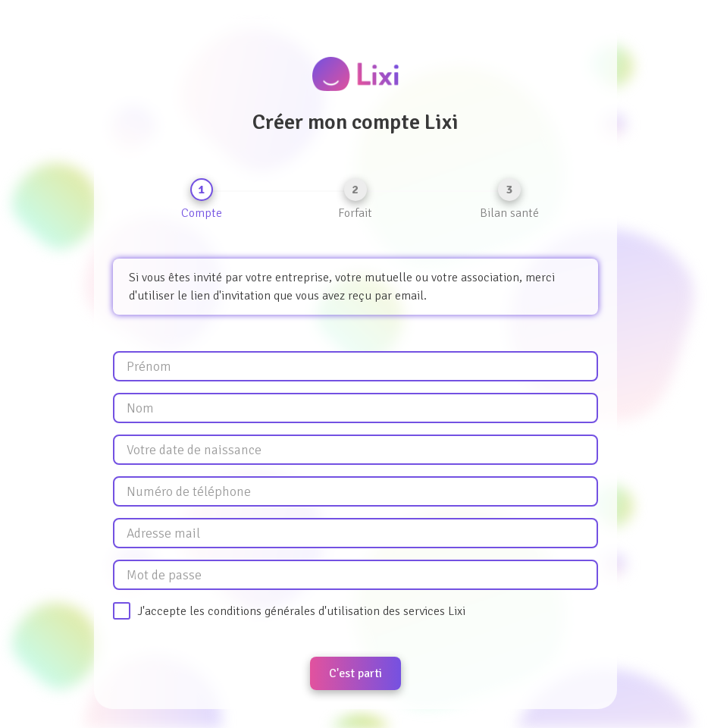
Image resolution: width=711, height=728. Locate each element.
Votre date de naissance (194, 450)
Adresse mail (163, 533)
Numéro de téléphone (189, 491)
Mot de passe (164, 575)
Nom (140, 408)
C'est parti (355, 673)
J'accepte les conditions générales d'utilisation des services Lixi (301, 611)
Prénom (149, 366)
